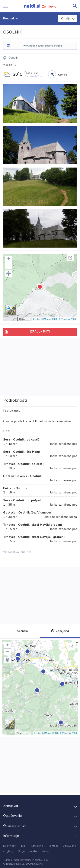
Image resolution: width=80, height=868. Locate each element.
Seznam (20, 631)
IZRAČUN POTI (40, 332)
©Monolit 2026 (50, 319)
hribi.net (26, 552)
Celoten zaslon (70, 258)
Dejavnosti (10, 846)
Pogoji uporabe (28, 851)
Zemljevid (60, 631)
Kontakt (53, 846)
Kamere (62, 75)
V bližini (8, 65)
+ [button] (9, 259)
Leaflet (37, 319)
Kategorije (37, 846)
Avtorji (46, 851)
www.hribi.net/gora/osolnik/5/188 (43, 46)
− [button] (9, 266)
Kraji (24, 846)
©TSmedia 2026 (67, 319)
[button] (9, 274)
